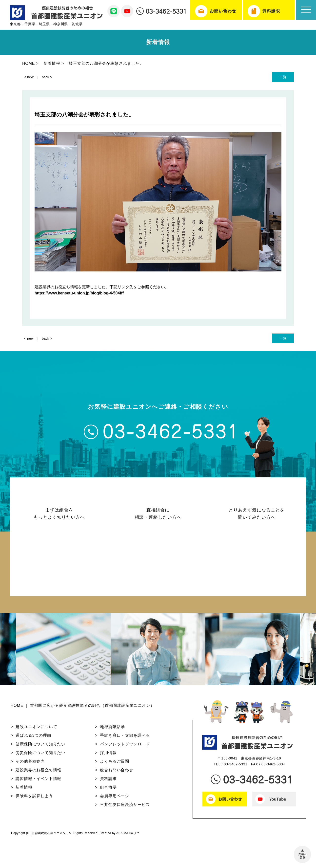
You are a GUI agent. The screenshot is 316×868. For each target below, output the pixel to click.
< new (29, 77)
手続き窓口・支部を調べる (125, 738)
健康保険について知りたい (40, 746)
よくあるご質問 (115, 764)
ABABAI (122, 835)
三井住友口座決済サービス (125, 807)
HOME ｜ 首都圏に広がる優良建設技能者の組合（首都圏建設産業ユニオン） (83, 708)
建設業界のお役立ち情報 (38, 772)
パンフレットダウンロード (125, 746)
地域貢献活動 (112, 729)
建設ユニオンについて (36, 729)
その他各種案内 (30, 764)
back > (47, 77)
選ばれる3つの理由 (33, 738)
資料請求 (108, 781)
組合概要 (108, 790)
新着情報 (24, 790)
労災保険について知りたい (40, 755)
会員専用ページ (115, 798)
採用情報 (108, 755)
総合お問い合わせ (117, 772)
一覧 (283, 77)
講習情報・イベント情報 (38, 781)
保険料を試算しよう (34, 798)
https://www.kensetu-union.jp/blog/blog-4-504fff (79, 293)
